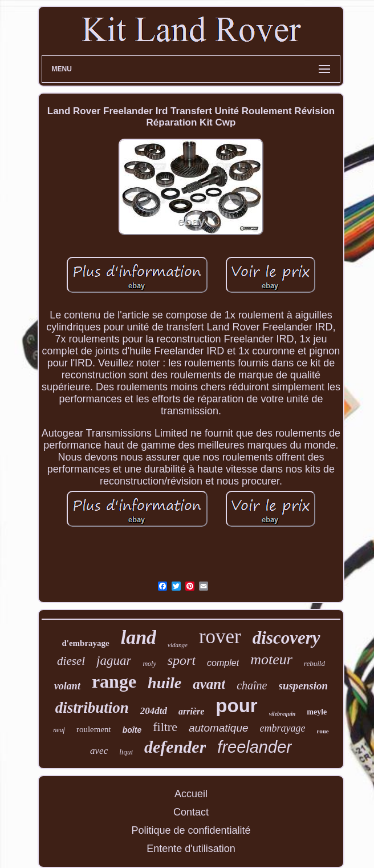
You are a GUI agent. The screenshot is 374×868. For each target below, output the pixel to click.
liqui (126, 752)
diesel (71, 661)
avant (209, 684)
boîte (132, 730)
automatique (219, 728)
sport (182, 660)
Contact (191, 812)
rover (220, 637)
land (139, 637)
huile (164, 683)
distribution (92, 708)
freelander (255, 747)
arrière (191, 711)
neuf (59, 730)
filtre (165, 727)
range (114, 681)
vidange (178, 645)
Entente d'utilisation (191, 849)
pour (236, 706)
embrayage (283, 728)
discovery (286, 638)
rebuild (314, 663)
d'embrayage (85, 643)
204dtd (154, 711)
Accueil (191, 794)
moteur (271, 659)
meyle (317, 712)
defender (175, 747)
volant (67, 686)
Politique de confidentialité (191, 830)
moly (149, 664)
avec (99, 751)
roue (323, 731)
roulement (94, 729)
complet (223, 663)
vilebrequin (282, 714)
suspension (304, 686)
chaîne (252, 685)
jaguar (114, 661)
